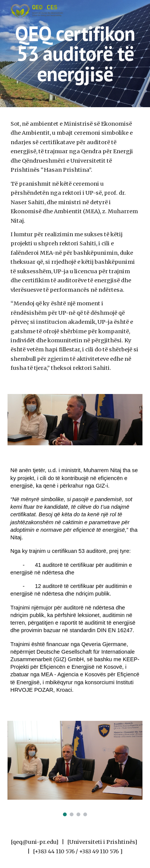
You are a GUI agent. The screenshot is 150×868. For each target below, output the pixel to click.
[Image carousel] (75, 769)
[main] (75, 54)
